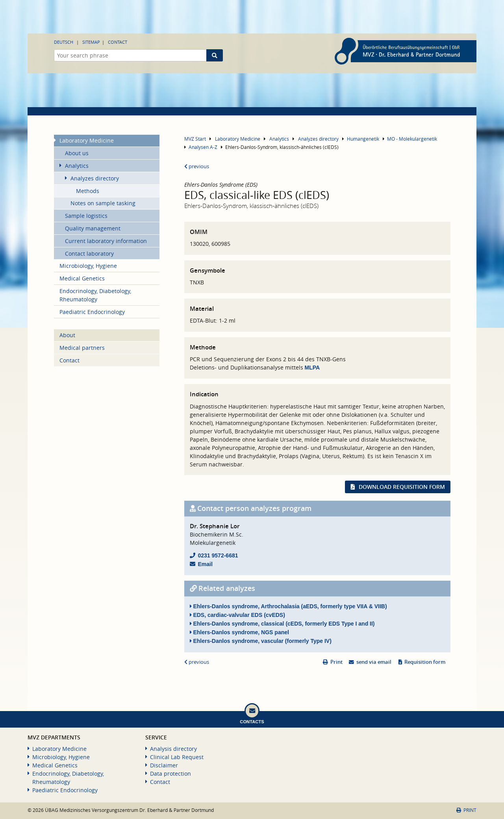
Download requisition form (402, 487)
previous (197, 166)
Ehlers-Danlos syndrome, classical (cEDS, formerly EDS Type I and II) (282, 624)
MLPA (312, 368)
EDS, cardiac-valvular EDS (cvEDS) (237, 615)
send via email (374, 662)
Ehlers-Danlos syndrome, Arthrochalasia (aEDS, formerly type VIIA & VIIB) (288, 606)
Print (336, 662)
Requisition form (425, 662)
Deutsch (64, 42)
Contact (118, 42)
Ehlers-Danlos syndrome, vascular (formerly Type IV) (261, 641)
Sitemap (91, 42)
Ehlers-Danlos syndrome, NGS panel (239, 632)
